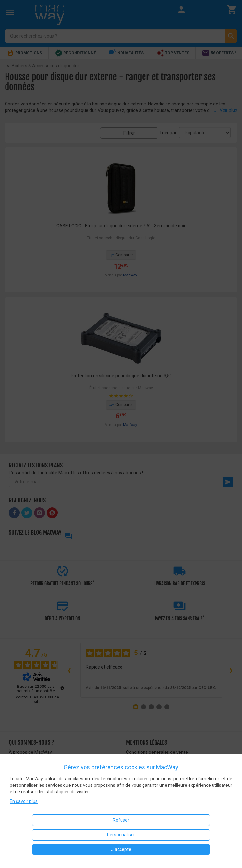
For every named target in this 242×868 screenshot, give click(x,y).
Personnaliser (121, 835)
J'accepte (121, 849)
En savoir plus (24, 801)
